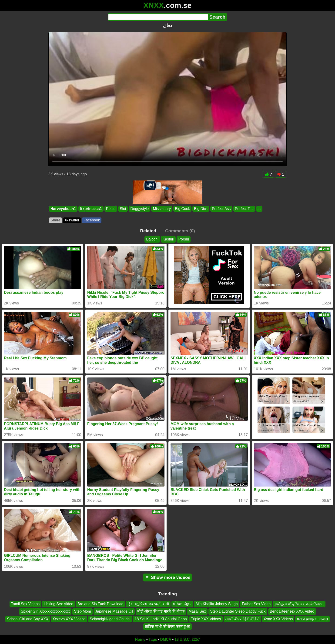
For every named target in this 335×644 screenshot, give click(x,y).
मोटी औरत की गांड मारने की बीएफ (161, 611)
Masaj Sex (197, 611)
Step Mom (82, 611)
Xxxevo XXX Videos (69, 619)
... (259, 209)
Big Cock (182, 209)
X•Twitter (72, 220)
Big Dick (201, 209)
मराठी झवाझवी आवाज (312, 619)
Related (148, 231)
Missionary (162, 209)
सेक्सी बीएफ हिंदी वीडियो (242, 619)
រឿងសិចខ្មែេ (182, 604)
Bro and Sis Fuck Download (100, 604)
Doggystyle (139, 209)
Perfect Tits (244, 209)
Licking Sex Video (59, 604)
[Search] (158, 17)
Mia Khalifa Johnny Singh (217, 604)
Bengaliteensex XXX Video (292, 611)
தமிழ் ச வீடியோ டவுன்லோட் (299, 604)
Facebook (92, 220)
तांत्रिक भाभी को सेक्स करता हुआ (167, 626)
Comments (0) (180, 231)
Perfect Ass (221, 209)
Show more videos (168, 577)
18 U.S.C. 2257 (187, 639)
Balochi (152, 239)
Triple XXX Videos (206, 619)
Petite (111, 209)
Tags (153, 639)
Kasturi (168, 239)
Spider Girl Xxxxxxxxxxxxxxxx (45, 611)
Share (55, 220)
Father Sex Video (256, 604)
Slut (123, 209)
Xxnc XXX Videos (278, 619)
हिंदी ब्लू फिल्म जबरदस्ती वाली (148, 604)
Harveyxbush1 (63, 209)
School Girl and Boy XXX (28, 619)
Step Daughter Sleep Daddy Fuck (238, 611)
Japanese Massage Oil (114, 611)
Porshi (183, 239)
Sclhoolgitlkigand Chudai (110, 619)
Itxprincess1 (91, 209)
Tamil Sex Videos (25, 604)
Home (140, 639)
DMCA (166, 639)
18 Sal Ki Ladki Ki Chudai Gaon (161, 619)
